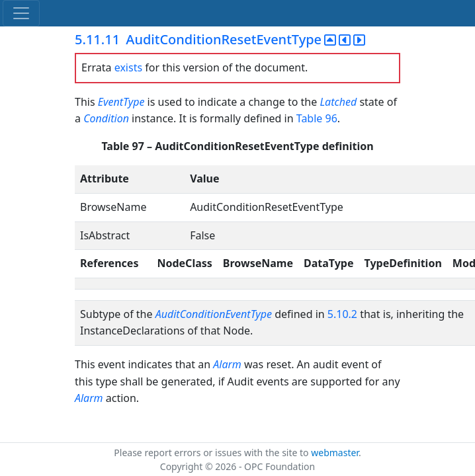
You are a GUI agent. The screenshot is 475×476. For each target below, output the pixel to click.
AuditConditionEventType (214, 314)
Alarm (227, 364)
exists (128, 67)
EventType (121, 102)
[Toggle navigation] (21, 13)
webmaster (335, 453)
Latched (338, 102)
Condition (106, 118)
